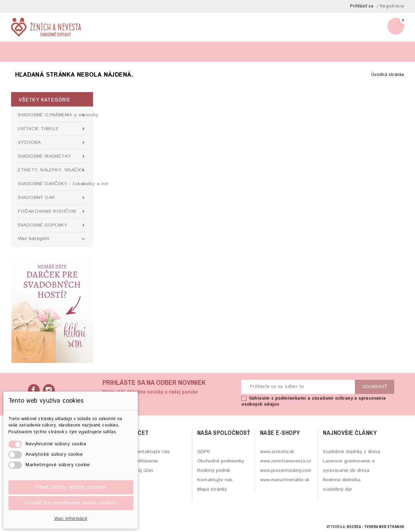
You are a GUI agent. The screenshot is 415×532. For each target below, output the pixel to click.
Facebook (34, 390)
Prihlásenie (146, 461)
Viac (143, 52)
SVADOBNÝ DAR (52, 198)
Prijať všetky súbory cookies (71, 487)
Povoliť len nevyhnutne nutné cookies (71, 503)
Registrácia (392, 6)
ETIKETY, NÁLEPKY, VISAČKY (52, 170)
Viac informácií (71, 519)
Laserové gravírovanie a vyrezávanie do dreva (349, 466)
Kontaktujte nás (152, 452)
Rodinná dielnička (342, 480)
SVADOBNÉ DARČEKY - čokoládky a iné (52, 184)
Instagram (49, 390)
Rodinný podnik (214, 470)
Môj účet (144, 470)
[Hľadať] (334, 51)
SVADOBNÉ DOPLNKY (52, 225)
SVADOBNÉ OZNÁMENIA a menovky (52, 115)
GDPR (204, 452)
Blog (23, 52)
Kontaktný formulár (99, 52)
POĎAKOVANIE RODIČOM (52, 211)
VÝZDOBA (52, 142)
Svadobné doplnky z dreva (351, 452)
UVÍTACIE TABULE (52, 129)
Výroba (52, 52)
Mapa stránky (212, 489)
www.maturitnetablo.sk (285, 480)
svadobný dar (338, 489)
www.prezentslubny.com (286, 470)
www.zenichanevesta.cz (286, 461)
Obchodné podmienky (221, 461)
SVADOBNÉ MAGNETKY (52, 156)
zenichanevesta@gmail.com (342, 30)
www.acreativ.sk (277, 452)
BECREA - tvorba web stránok (376, 527)
